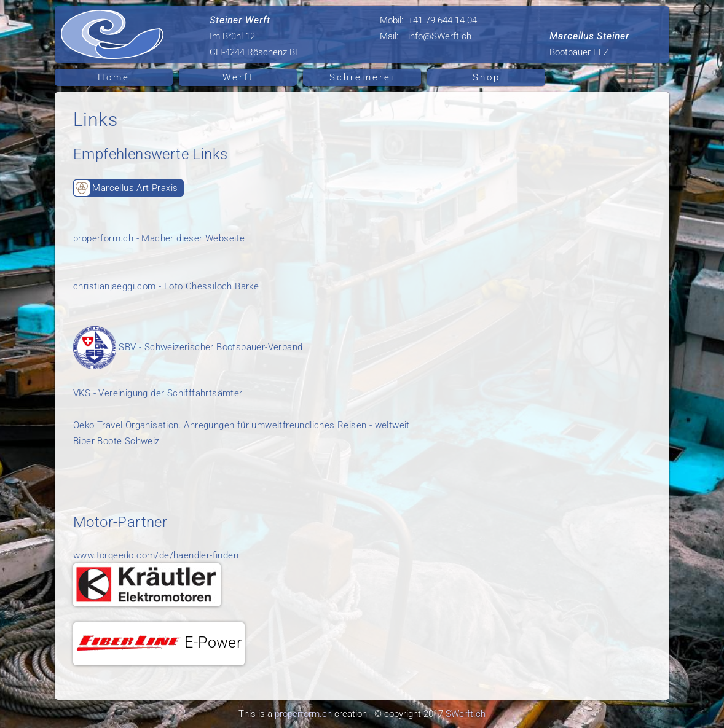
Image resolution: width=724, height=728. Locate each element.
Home (114, 77)
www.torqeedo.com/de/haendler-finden (156, 555)
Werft (238, 77)
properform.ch (303, 714)
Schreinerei (362, 77)
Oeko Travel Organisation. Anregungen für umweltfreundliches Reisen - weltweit (242, 425)
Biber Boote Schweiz (116, 441)
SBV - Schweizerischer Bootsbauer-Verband (188, 347)
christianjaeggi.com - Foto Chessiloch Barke (166, 286)
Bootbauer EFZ (589, 44)
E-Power (159, 642)
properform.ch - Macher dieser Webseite (159, 238)
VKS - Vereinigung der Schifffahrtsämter (158, 393)
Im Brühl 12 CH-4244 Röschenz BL (255, 36)
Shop (486, 77)
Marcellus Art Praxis (126, 188)
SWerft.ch (466, 714)
